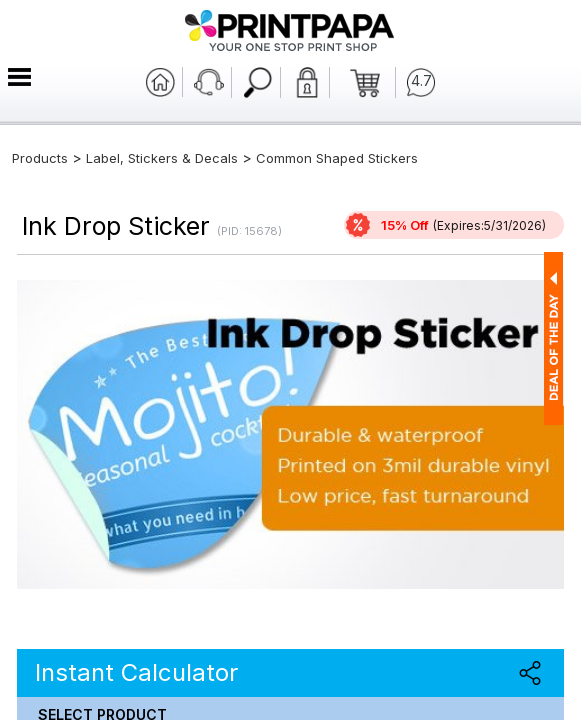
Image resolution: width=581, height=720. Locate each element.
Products (40, 158)
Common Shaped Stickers (337, 158)
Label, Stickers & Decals (164, 158)
